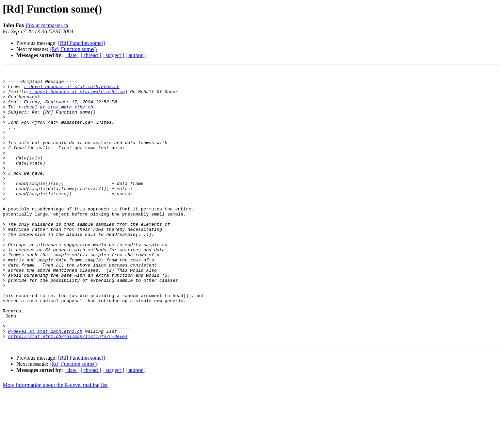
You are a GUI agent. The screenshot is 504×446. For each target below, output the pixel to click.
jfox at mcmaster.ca (47, 25)
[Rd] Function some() (82, 43)
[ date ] (72, 55)
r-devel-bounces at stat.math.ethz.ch (72, 90)
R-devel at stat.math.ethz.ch (45, 384)
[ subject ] (113, 55)
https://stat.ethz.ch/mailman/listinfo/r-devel (68, 390)
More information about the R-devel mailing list (55, 440)
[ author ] (136, 55)
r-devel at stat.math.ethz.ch (56, 115)
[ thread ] (91, 55)
